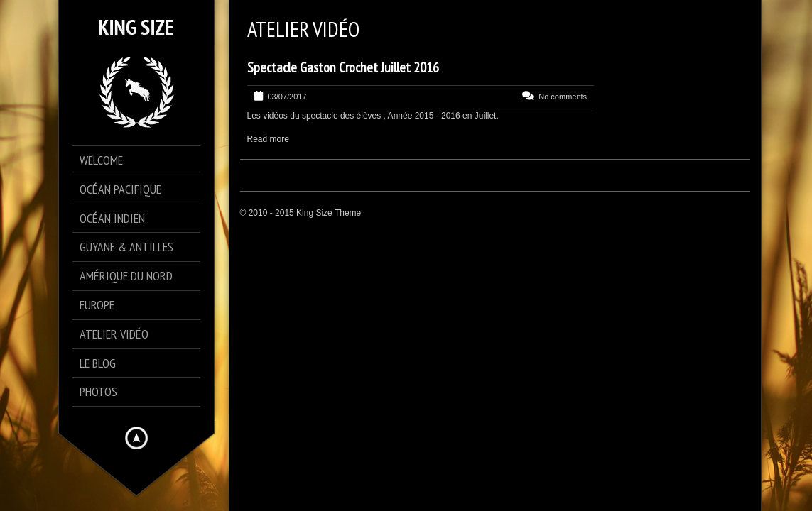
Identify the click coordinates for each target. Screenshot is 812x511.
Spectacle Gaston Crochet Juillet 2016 (343, 67)
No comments (563, 97)
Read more (268, 139)
